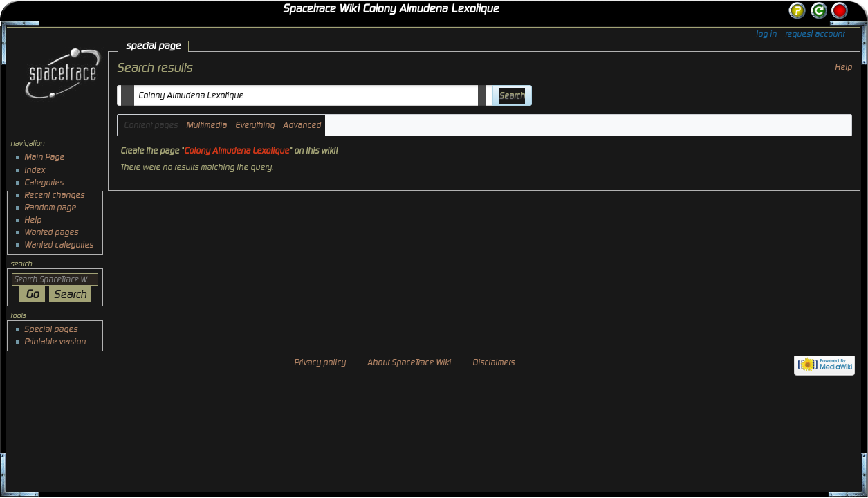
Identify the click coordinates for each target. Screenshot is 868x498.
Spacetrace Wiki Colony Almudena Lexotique (391, 9)
